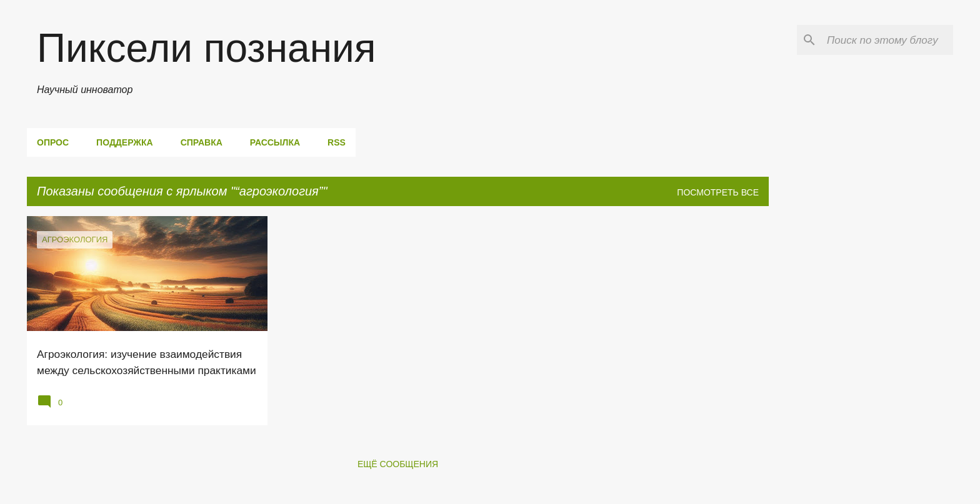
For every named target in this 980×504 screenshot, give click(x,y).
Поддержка (125, 142)
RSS (337, 142)
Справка (202, 142)
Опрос (53, 142)
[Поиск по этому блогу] (887, 40)
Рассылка (275, 142)
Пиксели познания (206, 48)
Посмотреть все (718, 192)
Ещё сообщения (398, 464)
